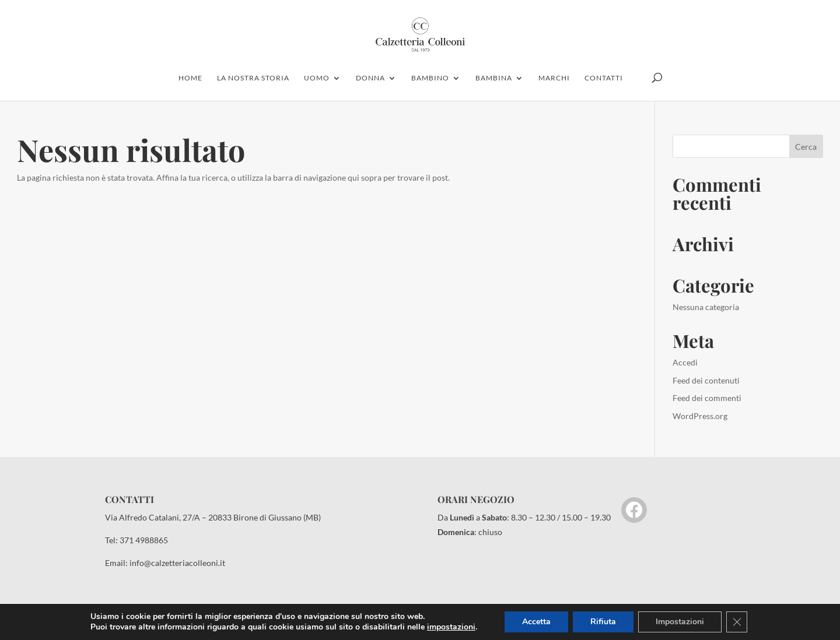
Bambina (494, 78)
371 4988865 (144, 540)
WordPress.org (700, 416)
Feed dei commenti (707, 398)
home (190, 78)
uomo (317, 78)
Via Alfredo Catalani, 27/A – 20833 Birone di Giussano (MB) (213, 517)
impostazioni (451, 627)
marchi (554, 78)
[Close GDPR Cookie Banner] (737, 622)
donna (370, 78)
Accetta (536, 622)
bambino (430, 78)
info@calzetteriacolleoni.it (177, 563)
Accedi (685, 362)
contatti (604, 78)
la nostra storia (253, 78)
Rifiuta (603, 622)
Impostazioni (680, 622)
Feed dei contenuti (706, 380)
